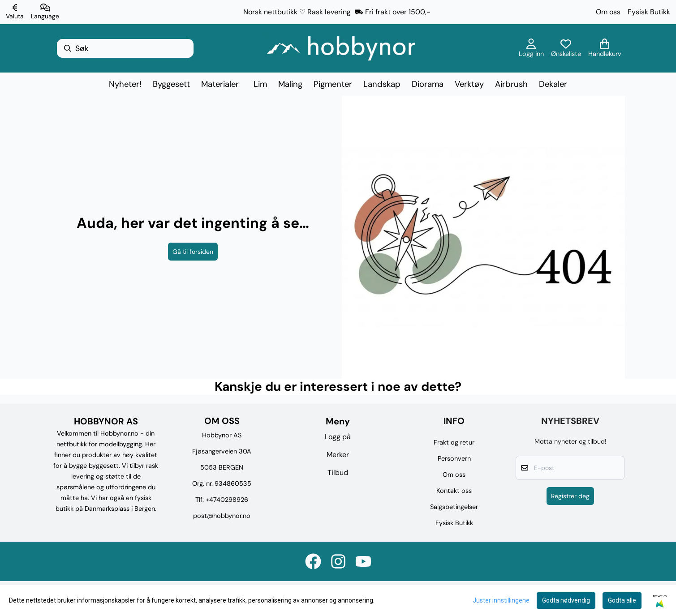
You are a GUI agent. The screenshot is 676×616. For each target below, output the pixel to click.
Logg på (338, 437)
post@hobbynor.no (222, 516)
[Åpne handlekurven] (605, 48)
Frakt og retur (454, 442)
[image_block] (483, 237)
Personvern (454, 458)
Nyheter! (125, 84)
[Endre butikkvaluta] (15, 12)
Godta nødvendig (566, 600)
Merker (338, 455)
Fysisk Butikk (649, 12)
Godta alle (622, 600)
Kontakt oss (454, 491)
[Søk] (125, 48)
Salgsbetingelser (454, 507)
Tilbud (338, 473)
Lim (260, 84)
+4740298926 (227, 500)
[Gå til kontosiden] (531, 48)
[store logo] (341, 48)
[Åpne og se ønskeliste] (566, 48)
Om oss (608, 12)
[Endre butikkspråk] (45, 12)
